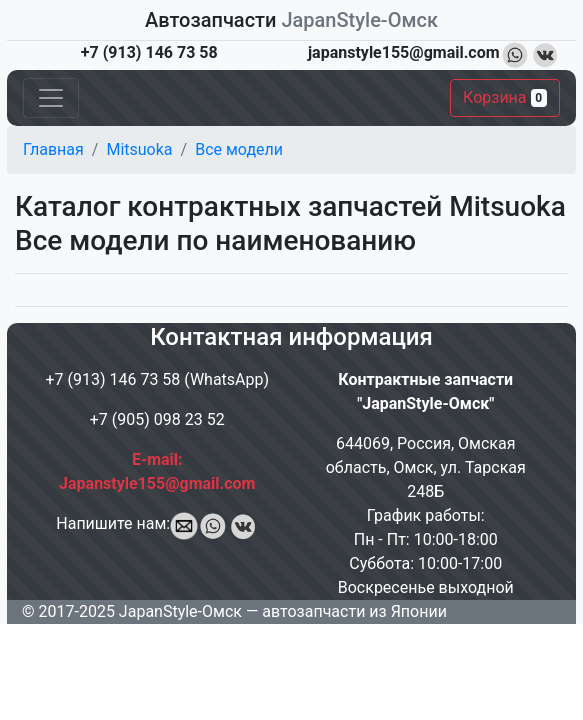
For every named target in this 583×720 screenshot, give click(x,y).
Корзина (505, 97)
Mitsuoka (139, 149)
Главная (53, 149)
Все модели (239, 149)
